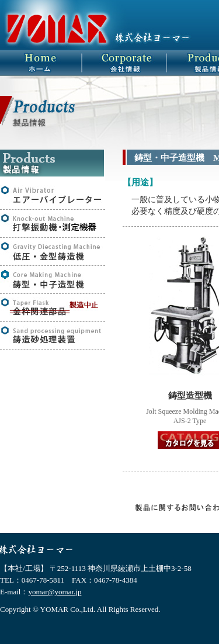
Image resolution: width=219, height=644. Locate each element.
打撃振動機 (53, 224)
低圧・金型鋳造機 (53, 252)
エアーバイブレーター (53, 195)
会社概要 (127, 63)
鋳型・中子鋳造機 (53, 280)
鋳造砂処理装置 (53, 336)
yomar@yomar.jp (55, 592)
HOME (42, 63)
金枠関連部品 (53, 308)
